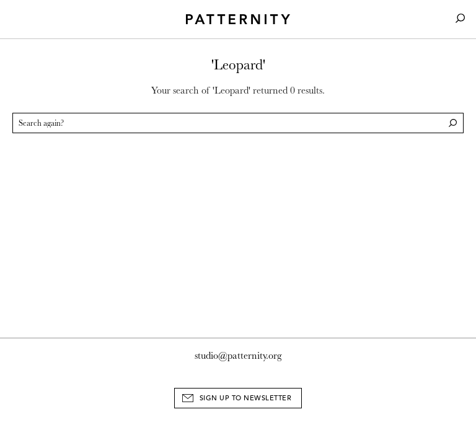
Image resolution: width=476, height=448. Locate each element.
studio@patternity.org (238, 356)
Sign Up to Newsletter (246, 398)
